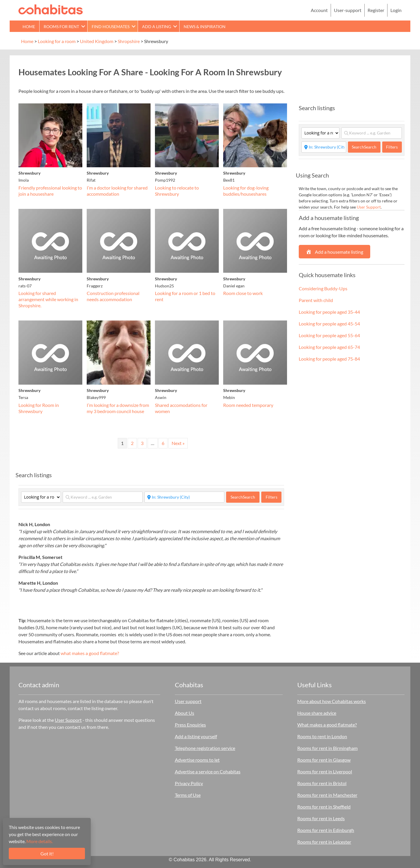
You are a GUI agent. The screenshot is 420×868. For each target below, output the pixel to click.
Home (29, 27)
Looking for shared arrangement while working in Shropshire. (48, 299)
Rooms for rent (61, 27)
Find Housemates (111, 27)
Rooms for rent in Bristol (322, 783)
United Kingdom (97, 41)
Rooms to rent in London (322, 736)
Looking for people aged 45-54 (329, 324)
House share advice (317, 713)
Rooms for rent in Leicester (324, 842)
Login (396, 10)
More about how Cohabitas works (332, 701)
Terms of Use (188, 795)
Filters (272, 497)
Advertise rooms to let (197, 760)
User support (188, 701)
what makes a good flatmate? (90, 653)
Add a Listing (157, 27)
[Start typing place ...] (184, 497)
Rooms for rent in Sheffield (324, 807)
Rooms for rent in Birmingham (327, 748)
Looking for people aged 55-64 (329, 335)
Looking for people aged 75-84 (329, 359)
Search (243, 497)
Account (319, 10)
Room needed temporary (248, 405)
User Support (369, 207)
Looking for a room (57, 41)
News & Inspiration (205, 27)
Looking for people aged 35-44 (329, 312)
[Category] (41, 497)
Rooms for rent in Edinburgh (326, 830)
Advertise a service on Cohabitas (208, 771)
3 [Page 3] (142, 443)
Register (376, 10)
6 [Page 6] (163, 443)
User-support (348, 10)
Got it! (47, 853)
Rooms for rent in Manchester (327, 795)
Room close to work (243, 293)
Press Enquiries (190, 725)
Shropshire (129, 41)
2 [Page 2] (132, 443)
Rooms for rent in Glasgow (324, 760)
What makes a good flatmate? (327, 725)
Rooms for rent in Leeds (321, 818)
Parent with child (316, 300)
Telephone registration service (205, 748)
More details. (40, 841)
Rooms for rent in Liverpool (325, 771)
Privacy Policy (189, 783)
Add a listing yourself (196, 736)
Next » (178, 443)
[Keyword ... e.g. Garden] (103, 497)
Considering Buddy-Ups (323, 288)
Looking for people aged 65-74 (329, 347)
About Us (185, 713)
